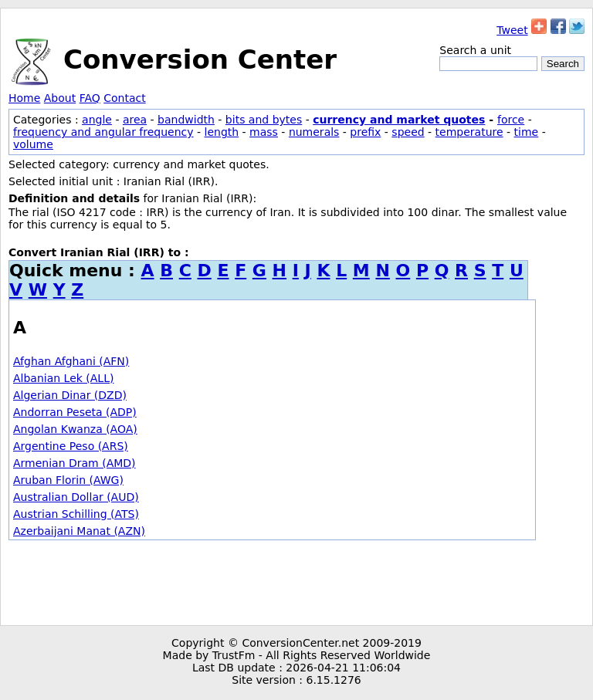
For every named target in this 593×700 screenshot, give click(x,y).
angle (97, 120)
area (135, 120)
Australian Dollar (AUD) (76, 497)
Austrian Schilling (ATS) (76, 514)
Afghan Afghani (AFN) (71, 361)
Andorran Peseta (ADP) (75, 412)
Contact (124, 98)
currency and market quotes (399, 120)
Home (24, 98)
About (60, 98)
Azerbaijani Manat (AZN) (79, 531)
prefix (365, 132)
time (527, 132)
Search (563, 64)
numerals (314, 132)
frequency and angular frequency (103, 132)
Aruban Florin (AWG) (68, 480)
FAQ (90, 98)
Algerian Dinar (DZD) (70, 395)
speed (408, 132)
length (222, 132)
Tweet (512, 30)
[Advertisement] (296, 583)
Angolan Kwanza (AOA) (75, 429)
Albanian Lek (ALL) (63, 378)
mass (264, 132)
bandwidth (186, 120)
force (511, 120)
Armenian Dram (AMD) (75, 463)
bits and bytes (264, 120)
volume (33, 144)
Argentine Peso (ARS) (71, 446)
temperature (469, 132)
